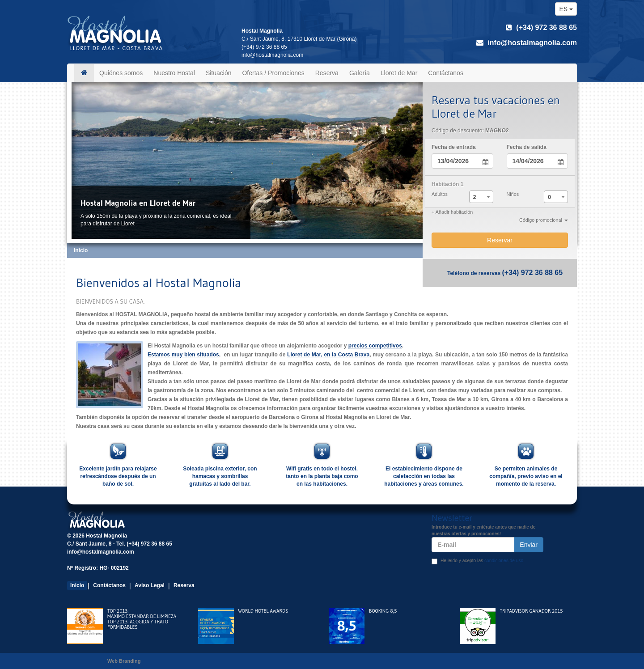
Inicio (77, 585)
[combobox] (481, 197)
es (566, 9)
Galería (360, 73)
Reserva (327, 73)
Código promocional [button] (544, 220)
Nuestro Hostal (174, 73)
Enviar (529, 545)
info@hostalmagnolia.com (527, 43)
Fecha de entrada (454, 147)
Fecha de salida (527, 147)
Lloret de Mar (399, 73)
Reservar (500, 240)
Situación (219, 73)
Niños (513, 194)
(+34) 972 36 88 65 (541, 28)
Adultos (440, 194)
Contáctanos (446, 73)
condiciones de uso (504, 561)
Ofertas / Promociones (273, 73)
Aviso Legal (150, 585)
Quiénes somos (121, 73)
